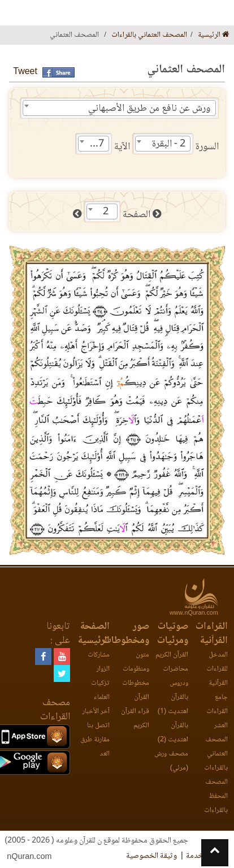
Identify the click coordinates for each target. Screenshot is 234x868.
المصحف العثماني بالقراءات (149, 35)
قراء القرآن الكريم (135, 719)
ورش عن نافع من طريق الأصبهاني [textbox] (149, 109)
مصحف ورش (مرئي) (171, 761)
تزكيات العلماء (100, 690)
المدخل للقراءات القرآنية (217, 669)
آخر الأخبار (96, 712)
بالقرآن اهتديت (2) (173, 733)
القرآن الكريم (172, 655)
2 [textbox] (106, 212)
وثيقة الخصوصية (151, 856)
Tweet (25, 72)
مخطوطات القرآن (136, 690)
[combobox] (119, 108)
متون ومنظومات (136, 662)
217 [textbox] (96, 144)
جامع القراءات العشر (217, 712)
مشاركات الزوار (99, 662)
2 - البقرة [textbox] (169, 144)
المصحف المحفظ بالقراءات (216, 796)
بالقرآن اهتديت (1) (173, 705)
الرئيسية (214, 35)
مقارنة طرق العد (95, 747)
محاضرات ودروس (175, 676)
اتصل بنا (98, 726)
